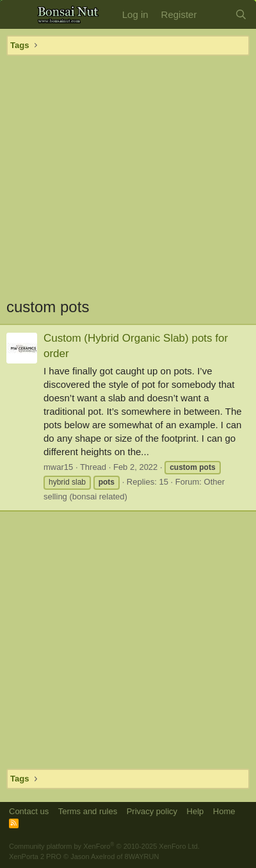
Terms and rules (88, 811)
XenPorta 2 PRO (35, 856)
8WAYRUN (142, 856)
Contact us (29, 811)
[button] (18, 15)
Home (224, 811)
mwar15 (58, 467)
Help (196, 811)
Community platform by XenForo (104, 846)
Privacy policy (152, 811)
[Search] (241, 14)
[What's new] (215, 14)
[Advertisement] (128, 176)
